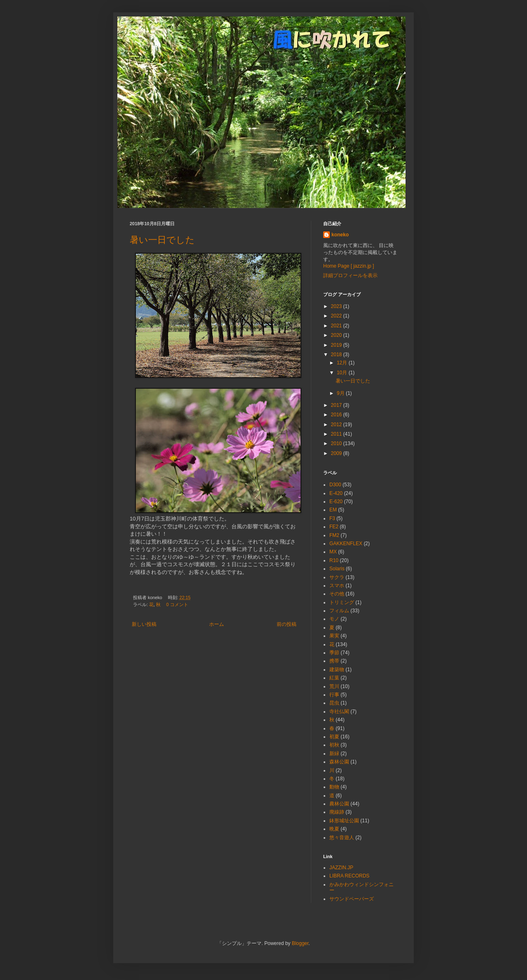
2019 (337, 345)
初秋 (334, 745)
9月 (341, 393)
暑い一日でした (162, 240)
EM (333, 510)
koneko (340, 235)
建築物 (337, 670)
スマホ (337, 586)
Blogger (300, 943)
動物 (334, 787)
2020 (337, 335)
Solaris (337, 569)
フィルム (339, 611)
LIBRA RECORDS (349, 876)
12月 (343, 363)
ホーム (217, 624)
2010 (337, 443)
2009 (337, 453)
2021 (337, 326)
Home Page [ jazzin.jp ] (349, 266)
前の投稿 (287, 624)
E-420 (336, 493)
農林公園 (339, 804)
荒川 (334, 686)
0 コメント (177, 604)
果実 (334, 636)
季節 (334, 653)
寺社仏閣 (339, 712)
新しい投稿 (144, 624)
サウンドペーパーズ (352, 899)
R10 (334, 560)
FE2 (334, 527)
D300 (335, 485)
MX (333, 552)
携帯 (334, 661)
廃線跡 (337, 812)
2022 (337, 316)
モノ (334, 619)
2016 (337, 415)
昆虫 (334, 703)
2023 (337, 306)
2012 (337, 425)
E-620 (336, 502)
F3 (332, 518)
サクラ (337, 577)
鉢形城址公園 (344, 821)
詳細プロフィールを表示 (350, 275)
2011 (337, 434)
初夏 (334, 737)
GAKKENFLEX (346, 544)
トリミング (342, 602)
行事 (334, 695)
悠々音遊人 (342, 838)
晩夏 (334, 829)
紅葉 (334, 678)
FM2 (334, 535)
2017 (337, 405)
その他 (337, 594)
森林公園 (339, 762)
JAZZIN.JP (341, 868)
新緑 (334, 754)
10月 (343, 373)
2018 (337, 355)
